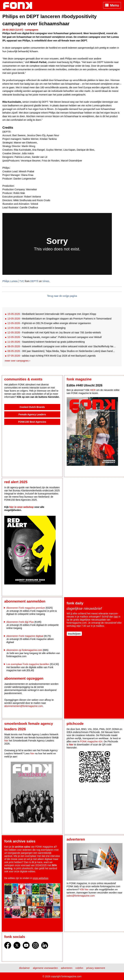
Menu (115, 5)
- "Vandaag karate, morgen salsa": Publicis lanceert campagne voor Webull (54, 337)
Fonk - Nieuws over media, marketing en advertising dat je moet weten (19, 5)
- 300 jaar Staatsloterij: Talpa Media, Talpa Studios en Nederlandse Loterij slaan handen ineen (62, 351)
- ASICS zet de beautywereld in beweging (36, 328)
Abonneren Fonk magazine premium (26, 608)
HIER (93, 390)
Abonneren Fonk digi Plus (20, 622)
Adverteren (67, 968)
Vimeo (46, 281)
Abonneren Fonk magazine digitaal (25, 636)
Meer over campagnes (17, 361)
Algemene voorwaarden (45, 968)
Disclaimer (24, 968)
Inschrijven (74, 634)
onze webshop (41, 878)
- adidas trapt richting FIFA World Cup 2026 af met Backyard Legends (51, 356)
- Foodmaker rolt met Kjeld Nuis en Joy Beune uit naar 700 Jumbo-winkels (54, 333)
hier (116, 617)
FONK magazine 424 (91, 741)
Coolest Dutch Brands (32, 407)
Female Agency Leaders (32, 414)
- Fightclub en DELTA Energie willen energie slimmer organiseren (49, 323)
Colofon (79, 968)
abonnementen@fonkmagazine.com (24, 706)
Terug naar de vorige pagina (62, 296)
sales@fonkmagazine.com (81, 896)
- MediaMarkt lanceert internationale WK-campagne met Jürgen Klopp (52, 314)
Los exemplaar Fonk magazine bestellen (28, 664)
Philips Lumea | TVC (13, 281)
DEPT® (34, 281)
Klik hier (84, 889)
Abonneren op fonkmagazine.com (24, 650)
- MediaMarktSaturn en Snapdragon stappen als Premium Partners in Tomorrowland (59, 319)
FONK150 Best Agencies (32, 422)
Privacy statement (96, 968)
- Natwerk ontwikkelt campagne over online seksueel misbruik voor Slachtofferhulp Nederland (62, 346)
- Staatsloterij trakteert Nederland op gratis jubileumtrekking (46, 342)
